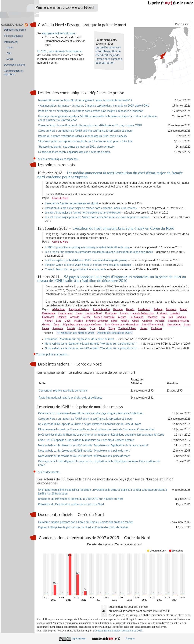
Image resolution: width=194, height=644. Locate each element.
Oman (135, 321)
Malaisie (78, 321)
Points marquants (13, 36)
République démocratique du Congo (82, 324)
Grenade (75, 317)
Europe (10, 59)
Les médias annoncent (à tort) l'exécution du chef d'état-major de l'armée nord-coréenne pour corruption (109, 55)
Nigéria (125, 321)
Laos (59, 321)
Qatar (57, 324)
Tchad (102, 328)
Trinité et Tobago (127, 328)
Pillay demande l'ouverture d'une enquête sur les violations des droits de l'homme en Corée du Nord (96, 429)
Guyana (122, 317)
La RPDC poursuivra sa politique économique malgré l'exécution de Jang (87, 247)
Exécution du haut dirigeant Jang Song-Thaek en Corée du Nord (123, 228)
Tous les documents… (49, 472)
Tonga (112, 328)
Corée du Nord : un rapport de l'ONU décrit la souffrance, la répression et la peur (85, 131)
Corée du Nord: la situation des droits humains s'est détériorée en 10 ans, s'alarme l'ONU (90, 125)
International (11, 42)
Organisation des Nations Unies (76, 333)
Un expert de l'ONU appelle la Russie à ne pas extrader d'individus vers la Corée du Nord (90, 424)
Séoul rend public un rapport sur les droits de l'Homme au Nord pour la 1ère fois (85, 141)
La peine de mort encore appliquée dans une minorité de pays (74, 152)
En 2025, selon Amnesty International (59, 51)
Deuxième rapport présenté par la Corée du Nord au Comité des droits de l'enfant (86, 522)
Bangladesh (144, 309)
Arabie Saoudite (101, 309)
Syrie (93, 328)
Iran (171, 317)
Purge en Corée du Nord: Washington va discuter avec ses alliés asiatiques (88, 265)
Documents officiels (15, 65)
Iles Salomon (137, 317)
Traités (10, 47)
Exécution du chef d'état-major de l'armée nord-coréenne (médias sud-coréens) (91, 208)
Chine (79, 313)
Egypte (124, 313)
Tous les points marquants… (53, 354)
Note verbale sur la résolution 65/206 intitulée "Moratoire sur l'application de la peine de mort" (93, 445)
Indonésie (152, 317)
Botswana (171, 309)
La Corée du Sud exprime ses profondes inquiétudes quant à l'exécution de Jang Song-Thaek (99, 252)
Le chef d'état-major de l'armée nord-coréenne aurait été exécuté (83, 212)
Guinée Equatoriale (104, 317)
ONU (9, 53)
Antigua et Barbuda (79, 309)
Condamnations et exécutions (14, 72)
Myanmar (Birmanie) (97, 321)
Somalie (71, 328)
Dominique (111, 313)
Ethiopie (62, 317)
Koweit (49, 321)
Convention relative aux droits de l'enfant (63, 390)
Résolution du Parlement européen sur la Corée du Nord (71, 504)
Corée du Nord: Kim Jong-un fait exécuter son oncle (75, 269)
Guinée (87, 317)
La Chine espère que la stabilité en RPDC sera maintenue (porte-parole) (86, 260)
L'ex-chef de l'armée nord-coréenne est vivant (71, 203)
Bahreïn (130, 309)
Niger (114, 321)
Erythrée (162, 313)
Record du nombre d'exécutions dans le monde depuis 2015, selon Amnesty (83, 136)
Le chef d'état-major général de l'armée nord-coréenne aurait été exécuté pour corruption (97, 217)
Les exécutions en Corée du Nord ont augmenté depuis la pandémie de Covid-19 (85, 100)
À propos (130, 639)
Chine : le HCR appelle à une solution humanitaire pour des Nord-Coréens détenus (86, 440)
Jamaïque (181, 317)
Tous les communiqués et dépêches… (58, 159)
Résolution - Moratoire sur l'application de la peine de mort (79, 339)
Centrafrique (65, 313)
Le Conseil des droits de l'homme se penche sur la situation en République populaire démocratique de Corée (101, 435)
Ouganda (147, 321)
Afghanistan (59, 309)
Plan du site (182, 24)
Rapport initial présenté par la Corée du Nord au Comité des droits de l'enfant (83, 527)
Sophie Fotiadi (79, 639)
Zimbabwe (157, 328)
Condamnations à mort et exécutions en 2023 (119, 631)
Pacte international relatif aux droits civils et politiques (70, 398)
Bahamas (118, 309)
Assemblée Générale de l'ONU (115, 333)
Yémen (144, 328)
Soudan (83, 328)
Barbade (158, 309)
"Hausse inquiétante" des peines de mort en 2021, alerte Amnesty (76, 147)
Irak (163, 317)
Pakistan (160, 321)
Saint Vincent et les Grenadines (122, 324)
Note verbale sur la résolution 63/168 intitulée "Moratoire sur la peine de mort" (91, 344)
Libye (68, 321)
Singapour (58, 328)
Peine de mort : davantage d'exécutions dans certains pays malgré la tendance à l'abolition (91, 111)
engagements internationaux (59, 33)
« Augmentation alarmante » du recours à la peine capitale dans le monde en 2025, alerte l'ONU (94, 106)
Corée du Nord (60, 198)
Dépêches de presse (15, 30)
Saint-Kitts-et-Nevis (153, 324)
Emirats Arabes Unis (143, 313)
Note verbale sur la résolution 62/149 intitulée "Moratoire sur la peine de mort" (91, 348)
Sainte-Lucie (174, 324)
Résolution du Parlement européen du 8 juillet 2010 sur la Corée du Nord (81, 499)
